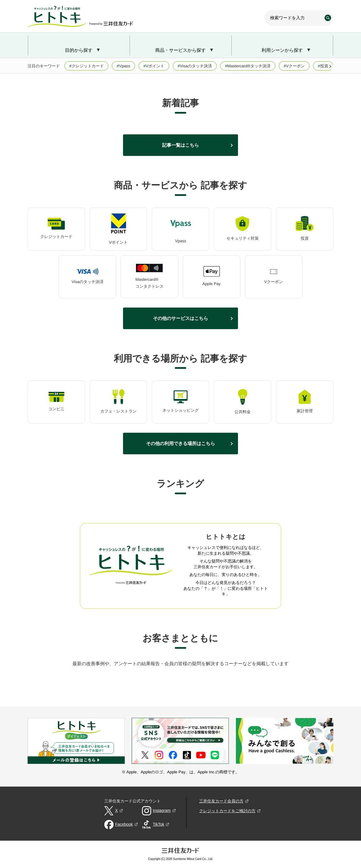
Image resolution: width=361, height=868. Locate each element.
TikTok (159, 824)
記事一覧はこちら (180, 145)
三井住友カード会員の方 (221, 801)
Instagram (162, 810)
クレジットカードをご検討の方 (227, 811)
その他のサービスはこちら (180, 318)
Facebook (124, 824)
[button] (331, 66)
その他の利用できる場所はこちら (180, 443)
